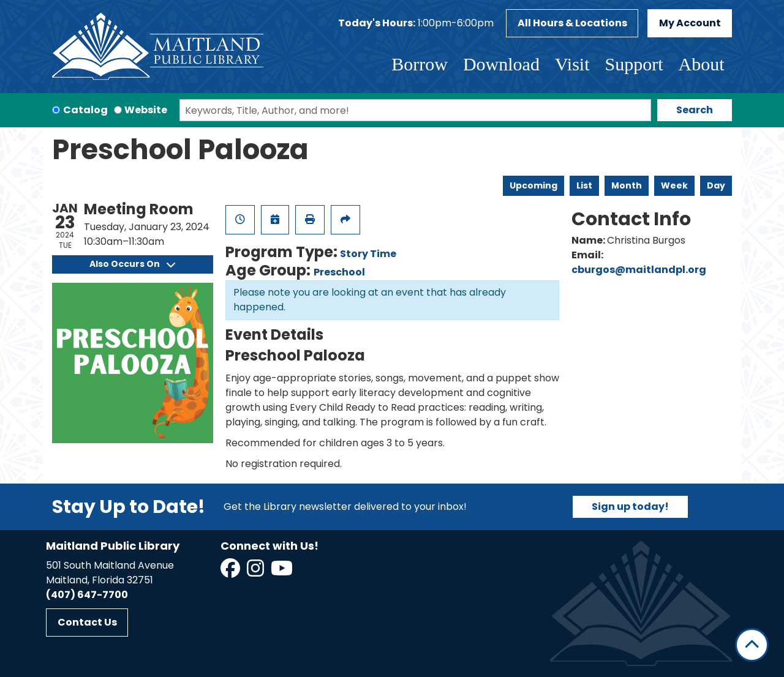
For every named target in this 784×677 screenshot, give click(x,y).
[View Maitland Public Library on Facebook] (231, 572)
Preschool (339, 272)
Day (716, 185)
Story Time (368, 254)
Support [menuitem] (634, 64)
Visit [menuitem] (572, 64)
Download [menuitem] (501, 64)
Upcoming (533, 185)
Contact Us (87, 622)
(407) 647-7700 (87, 595)
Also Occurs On (132, 264)
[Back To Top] (752, 645)
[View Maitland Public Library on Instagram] (256, 572)
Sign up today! (630, 507)
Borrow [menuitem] (420, 64)
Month (627, 185)
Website (146, 110)
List (584, 185)
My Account (690, 23)
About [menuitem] (702, 64)
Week (674, 185)
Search (695, 110)
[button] (416, 23)
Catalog (85, 110)
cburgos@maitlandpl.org (639, 270)
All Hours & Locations (572, 23)
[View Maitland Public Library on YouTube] (283, 572)
